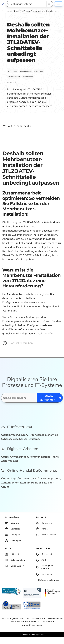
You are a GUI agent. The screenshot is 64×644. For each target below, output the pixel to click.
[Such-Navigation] (49, 4)
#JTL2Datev (13, 71)
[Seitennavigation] (59, 4)
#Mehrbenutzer (14, 77)
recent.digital (13, 11)
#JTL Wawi (39, 71)
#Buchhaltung (26, 71)
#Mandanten (28, 77)
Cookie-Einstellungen (32, 625)
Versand (50, 621)
